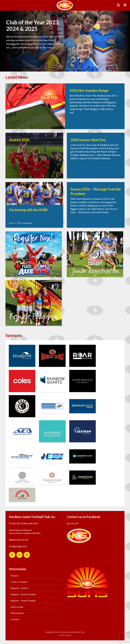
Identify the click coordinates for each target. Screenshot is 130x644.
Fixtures (15, 576)
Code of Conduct (19, 582)
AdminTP (13, 223)
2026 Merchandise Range (89, 90)
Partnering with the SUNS (28, 210)
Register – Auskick (19, 588)
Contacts (15, 619)
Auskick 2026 (19, 140)
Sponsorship (17, 607)
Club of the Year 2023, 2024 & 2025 (33, 25)
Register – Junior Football (23, 594)
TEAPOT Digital (65, 635)
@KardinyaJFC (73, 523)
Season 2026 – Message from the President (96, 191)
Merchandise (17, 613)
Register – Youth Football (23, 601)
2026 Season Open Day (88, 140)
